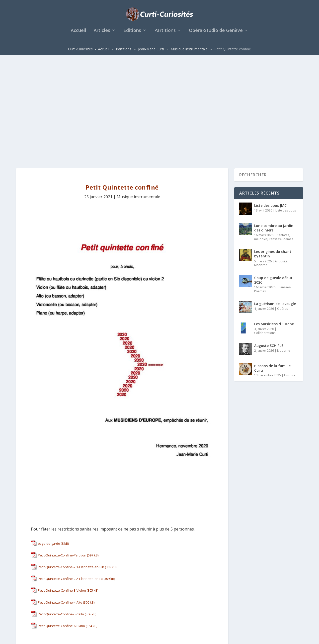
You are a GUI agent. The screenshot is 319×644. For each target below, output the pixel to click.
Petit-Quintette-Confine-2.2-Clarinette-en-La (70, 479)
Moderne (261, 165)
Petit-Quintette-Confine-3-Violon (62, 490)
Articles (102, 33)
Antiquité (281, 161)
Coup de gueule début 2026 (273, 180)
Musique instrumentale (189, 52)
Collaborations (265, 233)
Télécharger (80, 443)
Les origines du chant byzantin (273, 154)
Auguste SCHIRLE (269, 245)
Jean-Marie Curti (151, 52)
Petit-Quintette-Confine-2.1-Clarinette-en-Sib (71, 467)
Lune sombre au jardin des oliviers (274, 128)
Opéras (282, 209)
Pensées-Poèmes (281, 139)
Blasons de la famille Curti (272, 268)
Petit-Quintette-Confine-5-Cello (61, 514)
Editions (132, 33)
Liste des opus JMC (270, 105)
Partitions (165, 33)
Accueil (79, 33)
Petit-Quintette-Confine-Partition (62, 455)
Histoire (290, 275)
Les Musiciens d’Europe (274, 224)
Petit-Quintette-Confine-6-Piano (61, 526)
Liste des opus (286, 110)
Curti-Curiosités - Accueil (89, 52)
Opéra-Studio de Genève (216, 33)
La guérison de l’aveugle (275, 204)
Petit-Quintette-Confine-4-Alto (60, 502)
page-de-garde (49, 443)
